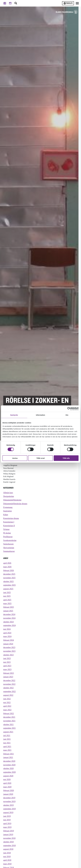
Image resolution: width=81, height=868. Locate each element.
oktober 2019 (9, 820)
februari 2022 (9, 724)
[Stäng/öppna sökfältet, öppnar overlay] (16, 3)
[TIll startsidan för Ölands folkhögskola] (67, 12)
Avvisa (15, 458)
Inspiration (8, 512)
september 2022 (10, 701)
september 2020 (10, 785)
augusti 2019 (9, 827)
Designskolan (9, 497)
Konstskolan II (9, 527)
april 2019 (7, 839)
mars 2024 (8, 643)
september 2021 (10, 739)
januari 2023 (8, 685)
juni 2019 (7, 831)
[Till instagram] (10, 3)
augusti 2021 (9, 743)
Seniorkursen (9, 547)
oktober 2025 (9, 585)
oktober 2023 (9, 662)
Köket (6, 516)
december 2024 (10, 620)
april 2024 (7, 639)
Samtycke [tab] (14, 415)
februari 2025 (9, 612)
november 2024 (10, 624)
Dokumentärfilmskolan (13, 501)
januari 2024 (8, 651)
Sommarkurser (9, 554)
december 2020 (10, 774)
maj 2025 (7, 601)
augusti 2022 (9, 704)
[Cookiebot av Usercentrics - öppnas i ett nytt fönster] (69, 409)
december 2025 (10, 578)
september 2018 (10, 862)
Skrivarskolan (9, 550)
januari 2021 (8, 770)
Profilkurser (8, 539)
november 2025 (10, 582)
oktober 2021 (9, 735)
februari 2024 (9, 647)
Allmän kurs (8, 493)
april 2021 (7, 758)
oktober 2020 (9, 781)
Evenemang (8, 508)
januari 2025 (8, 616)
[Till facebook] (5, 3)
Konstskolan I (9, 524)
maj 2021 (7, 754)
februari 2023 (9, 681)
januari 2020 (8, 808)
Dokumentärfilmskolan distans (16, 504)
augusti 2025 (9, 593)
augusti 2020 (9, 789)
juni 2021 (7, 751)
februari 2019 (9, 846)
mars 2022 (8, 720)
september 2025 (10, 589)
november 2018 (10, 854)
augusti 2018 (9, 866)
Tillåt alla (66, 458)
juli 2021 (7, 747)
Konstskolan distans (11, 520)
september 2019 (10, 823)
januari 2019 (8, 850)
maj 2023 (7, 670)
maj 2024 (7, 635)
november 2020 (10, 777)
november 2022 (10, 693)
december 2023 (10, 654)
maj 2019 (7, 835)
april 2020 (7, 797)
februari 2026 (9, 574)
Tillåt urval (40, 458)
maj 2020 (7, 793)
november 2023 (10, 658)
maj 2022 (7, 712)
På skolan (7, 535)
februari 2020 (9, 804)
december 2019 (10, 812)
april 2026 (7, 566)
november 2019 (10, 816)
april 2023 (7, 674)
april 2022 (7, 716)
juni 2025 (7, 597)
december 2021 (10, 728)
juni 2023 (7, 666)
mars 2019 (8, 843)
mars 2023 (8, 678)
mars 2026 (8, 570)
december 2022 (10, 689)
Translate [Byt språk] (68, 3)
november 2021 (10, 731)
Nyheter (7, 531)
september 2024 (10, 631)
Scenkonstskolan (10, 543)
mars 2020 (8, 800)
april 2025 (7, 605)
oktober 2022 (9, 697)
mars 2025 (8, 608)
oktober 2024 (9, 628)
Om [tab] (67, 415)
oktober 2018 (9, 858)
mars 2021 (8, 762)
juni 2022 (7, 708)
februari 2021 (9, 766)
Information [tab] (41, 415)
